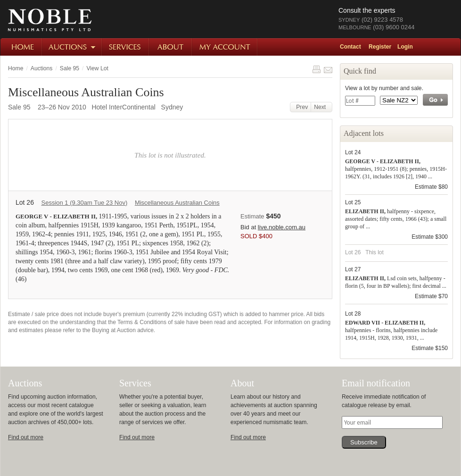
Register (380, 47)
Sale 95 (70, 68)
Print (316, 69)
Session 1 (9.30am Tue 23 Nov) (84, 203)
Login (405, 47)
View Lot (97, 68)
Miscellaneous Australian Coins (177, 203)
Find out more (26, 437)
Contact (350, 47)
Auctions (72, 47)
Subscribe (364, 442)
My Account (225, 47)
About (171, 47)
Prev (301, 107)
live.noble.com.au (282, 227)
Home (21, 47)
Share (328, 69)
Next (321, 107)
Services (126, 47)
